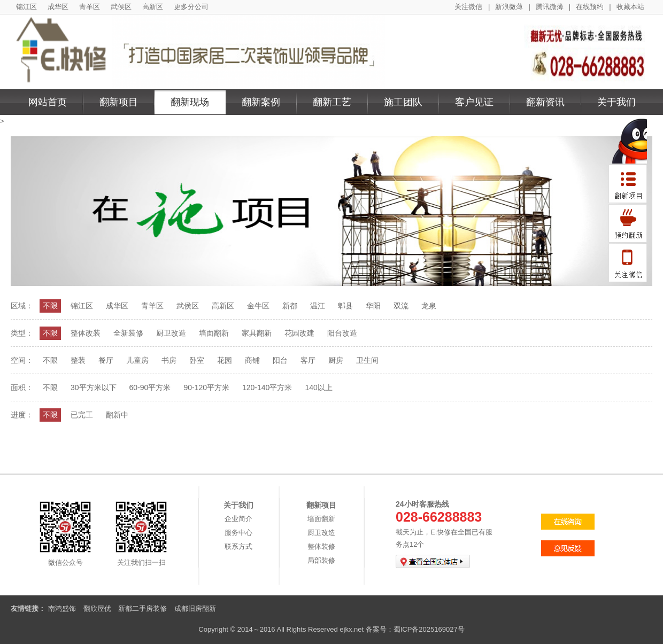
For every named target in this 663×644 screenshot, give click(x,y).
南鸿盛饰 (62, 608)
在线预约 (590, 7)
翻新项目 (119, 102)
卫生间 (367, 360)
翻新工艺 (332, 102)
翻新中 (117, 415)
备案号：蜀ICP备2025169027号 (415, 629)
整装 (78, 360)
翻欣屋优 (97, 608)
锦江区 (26, 7)
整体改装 (86, 333)
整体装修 (321, 546)
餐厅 (106, 360)
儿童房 (137, 360)
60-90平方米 (150, 387)
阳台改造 (342, 333)
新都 (290, 306)
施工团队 (403, 102)
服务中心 (238, 533)
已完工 (82, 415)
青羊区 (90, 7)
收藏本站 (630, 7)
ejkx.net (352, 629)
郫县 (345, 306)
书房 (169, 360)
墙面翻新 (214, 333)
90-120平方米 (206, 387)
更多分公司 (191, 7)
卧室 (197, 360)
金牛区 (258, 306)
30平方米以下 (94, 387)
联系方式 (238, 546)
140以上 (318, 387)
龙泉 (429, 306)
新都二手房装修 (142, 608)
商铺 (252, 360)
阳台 (280, 360)
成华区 (58, 7)
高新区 (153, 7)
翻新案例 (261, 102)
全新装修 (128, 333)
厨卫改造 (171, 333)
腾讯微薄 (550, 7)
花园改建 (299, 333)
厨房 (336, 360)
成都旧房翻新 (195, 608)
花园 (225, 360)
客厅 (308, 360)
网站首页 (48, 102)
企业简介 (238, 519)
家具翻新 (257, 333)
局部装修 (321, 560)
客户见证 (474, 102)
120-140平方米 (267, 387)
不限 (50, 306)
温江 (318, 306)
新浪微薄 (509, 7)
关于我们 (616, 102)
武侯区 (121, 7)
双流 (401, 306)
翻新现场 (190, 102)
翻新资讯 (545, 102)
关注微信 (468, 7)
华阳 (373, 306)
